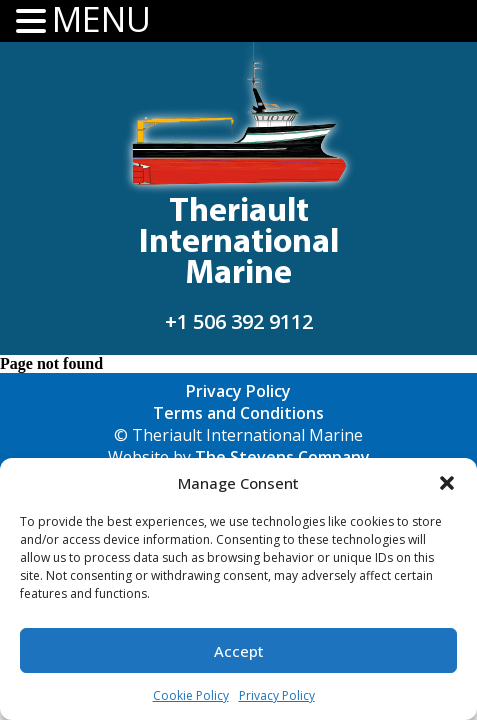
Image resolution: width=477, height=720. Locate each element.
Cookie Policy (191, 695)
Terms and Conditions (238, 413)
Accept (239, 651)
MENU (101, 19)
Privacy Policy (277, 695)
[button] (447, 483)
